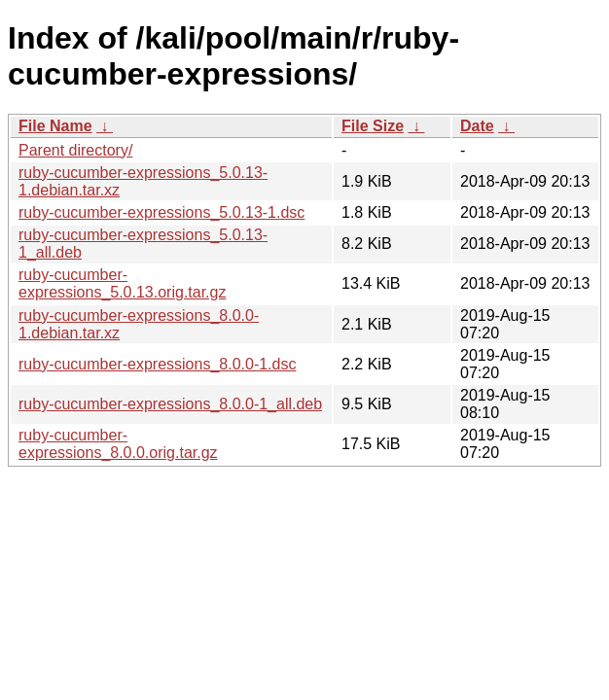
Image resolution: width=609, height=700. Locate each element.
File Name (55, 126)
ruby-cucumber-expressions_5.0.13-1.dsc (161, 212)
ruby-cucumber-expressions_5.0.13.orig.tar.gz (122, 283)
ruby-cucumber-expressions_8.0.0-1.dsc (157, 364)
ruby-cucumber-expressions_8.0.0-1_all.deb (170, 404)
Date (477, 126)
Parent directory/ (75, 150)
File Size (373, 126)
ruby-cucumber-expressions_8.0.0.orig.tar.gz (118, 444)
